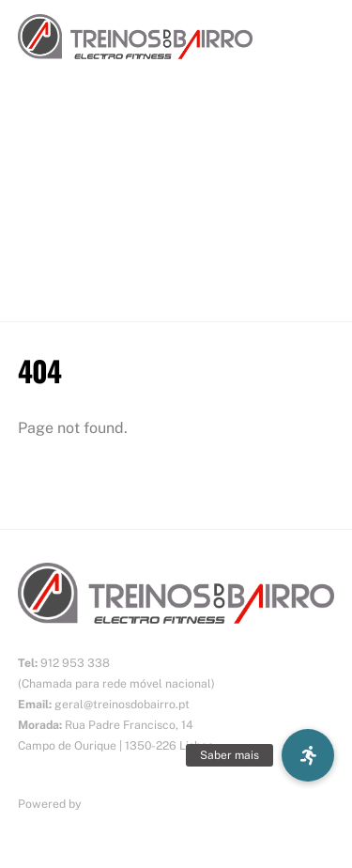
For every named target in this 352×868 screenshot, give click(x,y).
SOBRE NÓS (58, 160)
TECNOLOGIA (63, 198)
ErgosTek (110, 804)
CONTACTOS (60, 274)
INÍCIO (38, 122)
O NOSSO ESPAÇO (79, 236)
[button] (308, 755)
